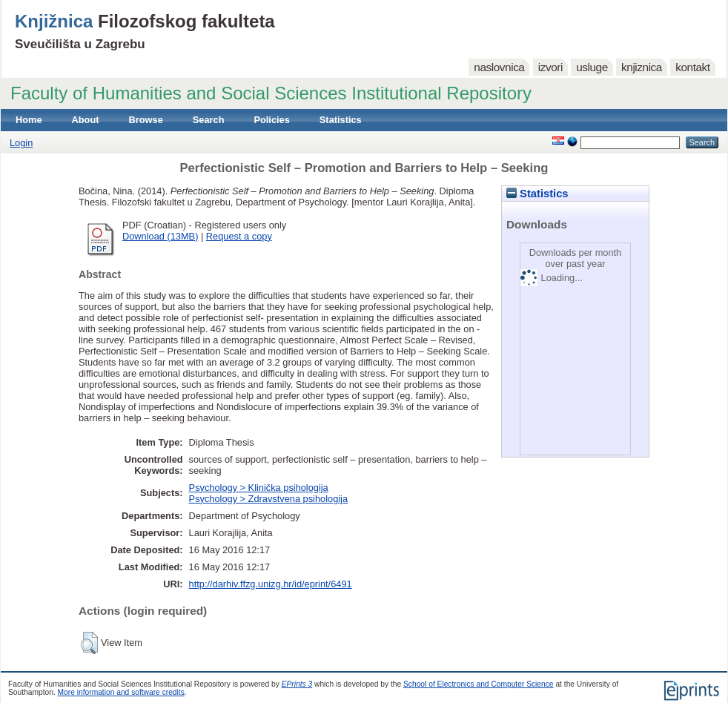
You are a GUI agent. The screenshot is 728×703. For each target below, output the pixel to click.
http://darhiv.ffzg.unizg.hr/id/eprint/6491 (271, 584)
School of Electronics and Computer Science (479, 684)
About (86, 120)
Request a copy (239, 236)
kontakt (692, 67)
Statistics (341, 120)
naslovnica (499, 67)
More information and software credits (121, 692)
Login (21, 143)
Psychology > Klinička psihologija (259, 488)
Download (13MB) (160, 236)
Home (29, 120)
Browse (146, 120)
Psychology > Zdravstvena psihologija (268, 499)
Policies (271, 120)
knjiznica (642, 67)
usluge (592, 67)
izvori (550, 67)
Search (209, 120)
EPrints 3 (297, 684)
